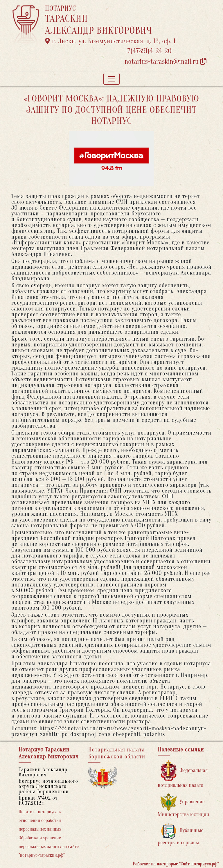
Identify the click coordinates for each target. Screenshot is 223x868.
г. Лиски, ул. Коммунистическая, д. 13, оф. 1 (110, 41)
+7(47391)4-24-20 (148, 51)
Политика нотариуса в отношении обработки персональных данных (40, 820)
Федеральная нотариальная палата (183, 774)
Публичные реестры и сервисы (180, 834)
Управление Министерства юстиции (183, 806)
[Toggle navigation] (111, 79)
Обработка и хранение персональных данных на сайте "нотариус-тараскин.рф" (49, 847)
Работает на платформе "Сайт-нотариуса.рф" (176, 864)
